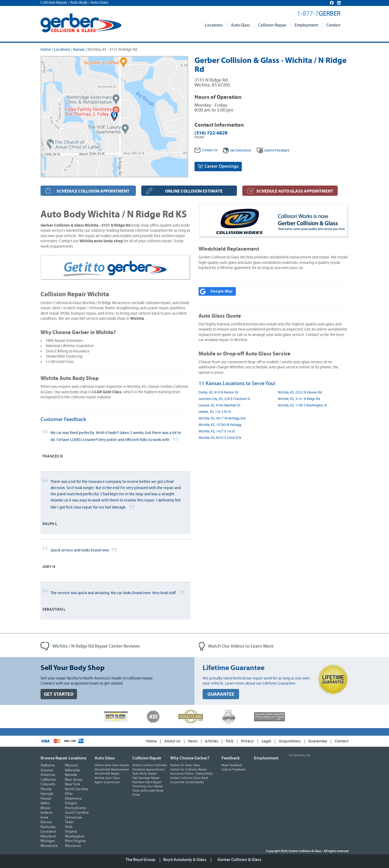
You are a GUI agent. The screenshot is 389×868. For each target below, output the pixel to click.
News (193, 741)
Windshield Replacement (112, 769)
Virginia (71, 832)
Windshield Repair (107, 773)
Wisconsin (73, 846)
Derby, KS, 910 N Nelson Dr (219, 393)
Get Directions (237, 151)
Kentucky (48, 827)
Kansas (79, 50)
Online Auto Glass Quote (112, 765)
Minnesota (49, 846)
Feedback (273, 151)
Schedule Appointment (148, 769)
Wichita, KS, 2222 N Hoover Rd (300, 393)
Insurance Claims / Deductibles (192, 773)
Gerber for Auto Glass (185, 765)
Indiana (46, 813)
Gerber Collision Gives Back (189, 778)
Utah (69, 827)
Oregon (71, 803)
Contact (333, 25)
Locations (214, 25)
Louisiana (48, 832)
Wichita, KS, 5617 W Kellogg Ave (222, 418)
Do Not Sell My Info (300, 755)
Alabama (48, 765)
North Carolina (77, 789)
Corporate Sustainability (187, 782)
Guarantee (318, 741)
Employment (306, 25)
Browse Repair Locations (63, 758)
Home (46, 50)
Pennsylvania (75, 808)
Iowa (44, 817)
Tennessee (73, 817)
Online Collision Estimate (150, 765)
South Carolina (77, 813)
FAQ (230, 741)
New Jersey (74, 780)
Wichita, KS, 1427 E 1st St (217, 431)
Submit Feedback (234, 769)
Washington (75, 836)
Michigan (48, 841)
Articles (212, 741)
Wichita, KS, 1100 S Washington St (302, 406)
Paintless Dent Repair (147, 782)
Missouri (72, 765)
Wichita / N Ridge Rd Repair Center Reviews (90, 646)
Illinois (46, 808)
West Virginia (75, 841)
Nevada (71, 775)
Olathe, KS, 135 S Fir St (215, 412)
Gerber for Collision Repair (189, 769)
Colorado (48, 784)
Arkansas (48, 775)
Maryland (48, 836)
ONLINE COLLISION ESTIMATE (194, 191)
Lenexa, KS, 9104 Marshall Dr (219, 406)
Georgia (47, 794)
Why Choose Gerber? (190, 758)
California (48, 780)
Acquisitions (290, 741)
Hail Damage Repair (146, 778)
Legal (266, 741)
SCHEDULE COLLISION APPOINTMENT (93, 191)
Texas (69, 822)
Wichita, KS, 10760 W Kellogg (220, 425)
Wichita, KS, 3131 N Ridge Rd (299, 399)
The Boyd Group (140, 860)
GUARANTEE (221, 694)
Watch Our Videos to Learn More (236, 646)
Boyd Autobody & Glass (185, 860)
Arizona (47, 770)
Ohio (69, 794)
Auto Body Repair (145, 773)
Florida (46, 789)
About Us (172, 741)
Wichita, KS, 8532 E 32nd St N (220, 438)
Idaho (45, 803)
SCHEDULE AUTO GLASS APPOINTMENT (295, 191)
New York (73, 784)
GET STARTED (59, 694)
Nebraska (72, 770)
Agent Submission (107, 782)
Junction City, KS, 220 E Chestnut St (224, 399)
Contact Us (206, 150)
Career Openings (218, 166)
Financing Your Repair (148, 786)
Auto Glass (240, 25)
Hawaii (46, 799)
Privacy (247, 741)
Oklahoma (73, 799)
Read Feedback (232, 765)
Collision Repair (272, 25)
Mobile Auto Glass (107, 778)
